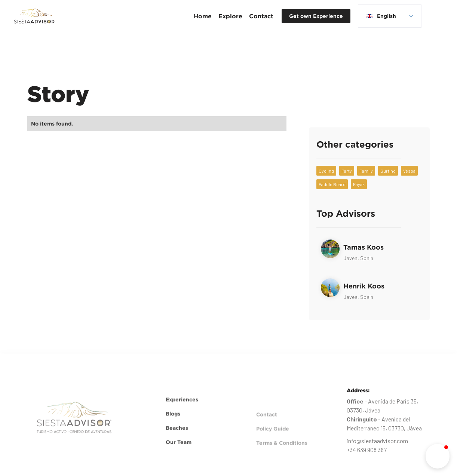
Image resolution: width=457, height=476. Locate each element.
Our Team (179, 448)
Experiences (182, 406)
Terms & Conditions (282, 455)
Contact (261, 16)
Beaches (177, 434)
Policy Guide (273, 441)
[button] (230, 16)
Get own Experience (316, 16)
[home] (35, 16)
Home (203, 16)
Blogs (173, 420)
